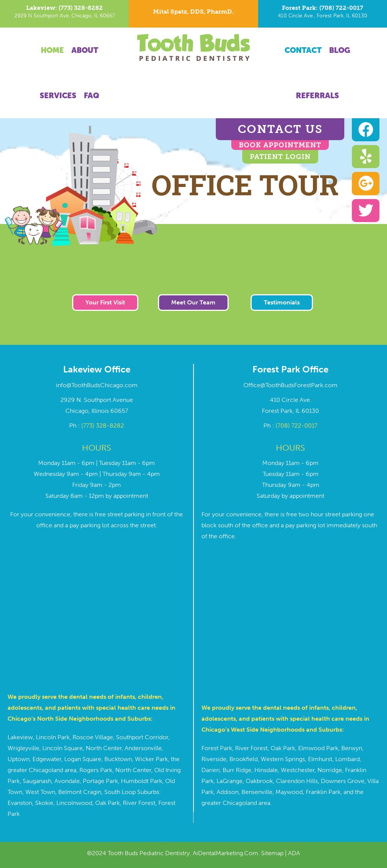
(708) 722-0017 (296, 426)
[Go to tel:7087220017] (323, 14)
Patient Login (280, 157)
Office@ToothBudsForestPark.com (290, 385)
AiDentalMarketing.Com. (227, 853)
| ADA (292, 853)
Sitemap (272, 853)
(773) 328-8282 (103, 426)
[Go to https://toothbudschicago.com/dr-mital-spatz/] (193, 14)
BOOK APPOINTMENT (280, 145)
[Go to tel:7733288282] (64, 14)
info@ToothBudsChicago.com (97, 385)
